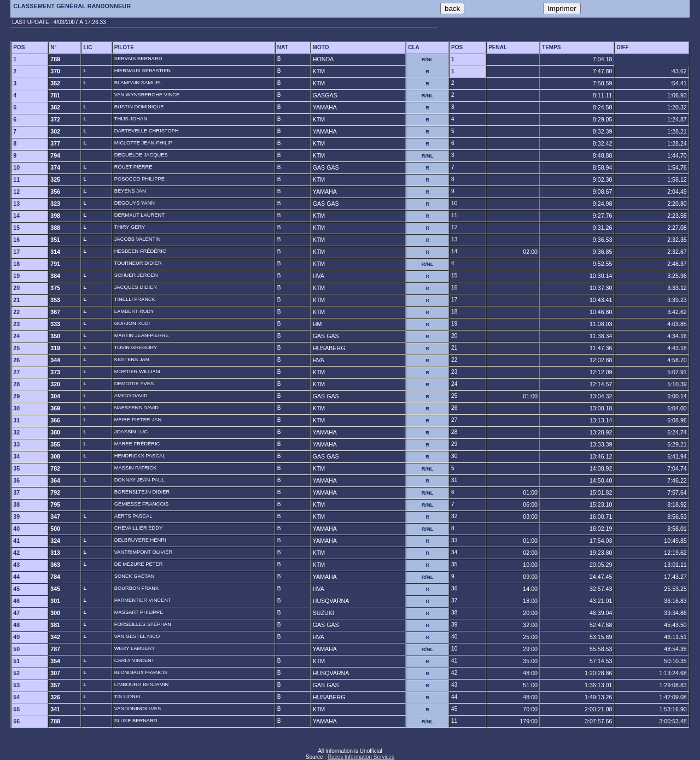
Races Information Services (361, 757)
